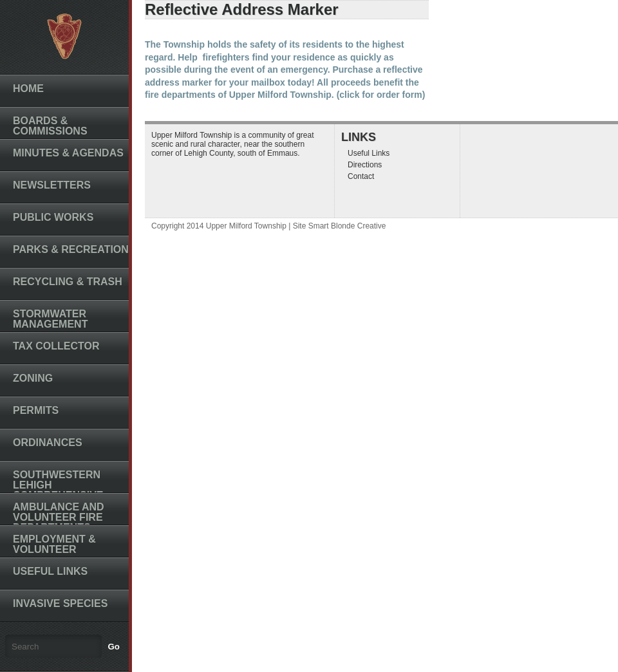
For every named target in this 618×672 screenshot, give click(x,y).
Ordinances (48, 443)
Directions (365, 165)
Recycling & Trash (68, 282)
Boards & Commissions (50, 126)
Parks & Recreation (71, 249)
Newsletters (52, 185)
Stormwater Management (50, 319)
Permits (36, 410)
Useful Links (50, 571)
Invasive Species (60, 603)
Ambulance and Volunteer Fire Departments (59, 517)
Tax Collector (56, 346)
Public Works (53, 217)
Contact (361, 176)
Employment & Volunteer (54, 544)
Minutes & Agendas (68, 153)
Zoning (33, 378)
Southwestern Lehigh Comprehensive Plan (58, 490)
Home (28, 89)
